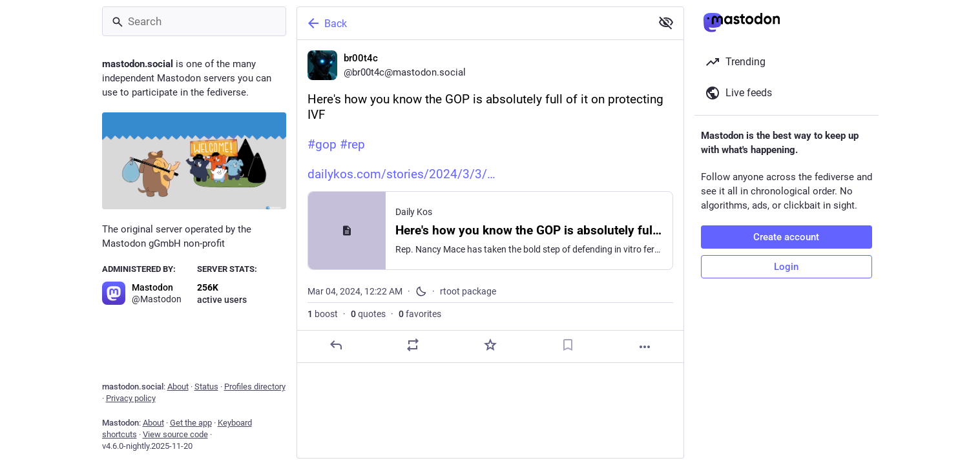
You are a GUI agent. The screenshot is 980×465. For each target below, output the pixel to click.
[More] (645, 347)
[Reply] (335, 345)
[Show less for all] (666, 23)
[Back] (473, 23)
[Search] (194, 21)
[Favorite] (490, 345)
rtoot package (468, 291)
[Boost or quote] (413, 345)
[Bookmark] (567, 345)
